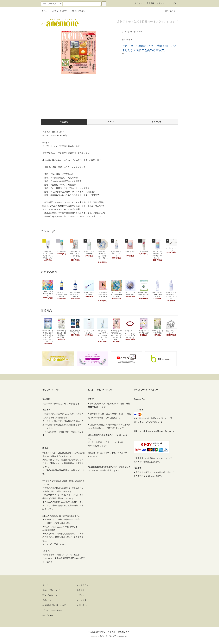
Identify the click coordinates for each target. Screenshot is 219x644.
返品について (48, 600)
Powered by (109, 637)
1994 (140, 32)
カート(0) (172, 3)
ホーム (44, 11)
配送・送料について (51, 595)
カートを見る (83, 600)
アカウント (139, 3)
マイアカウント (84, 585)
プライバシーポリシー (52, 610)
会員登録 (150, 3)
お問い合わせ (168, 11)
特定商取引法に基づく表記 (54, 605)
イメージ (109, 122)
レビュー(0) (155, 122)
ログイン (161, 3)
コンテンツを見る (76, 11)
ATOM (51, 615)
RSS (44, 615)
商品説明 (64, 122)
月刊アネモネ (132, 32)
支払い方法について (51, 590)
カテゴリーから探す (57, 11)
